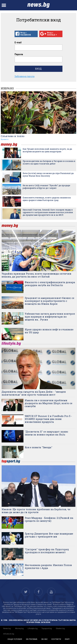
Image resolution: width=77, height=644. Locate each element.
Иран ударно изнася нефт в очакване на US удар (49, 331)
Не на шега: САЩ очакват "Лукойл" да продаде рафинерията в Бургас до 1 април (46, 187)
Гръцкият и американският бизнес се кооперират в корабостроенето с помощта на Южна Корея (49, 301)
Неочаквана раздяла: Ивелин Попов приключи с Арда (48, 566)
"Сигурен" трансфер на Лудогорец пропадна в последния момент (47, 551)
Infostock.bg (9, 634)
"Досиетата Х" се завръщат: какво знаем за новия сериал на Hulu (46, 433)
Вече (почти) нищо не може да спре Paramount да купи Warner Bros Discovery (48, 175)
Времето (5, 139)
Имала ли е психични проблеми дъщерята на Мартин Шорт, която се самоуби (49, 403)
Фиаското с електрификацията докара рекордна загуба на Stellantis (50, 284)
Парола (19, 54)
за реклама (32, 639)
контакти (56, 639)
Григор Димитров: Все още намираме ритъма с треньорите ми (49, 535)
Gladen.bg (60, 629)
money (11, 145)
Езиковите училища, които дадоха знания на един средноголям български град (47, 199)
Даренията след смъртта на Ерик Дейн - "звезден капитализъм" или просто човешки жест (34, 393)
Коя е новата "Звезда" (38, 447)
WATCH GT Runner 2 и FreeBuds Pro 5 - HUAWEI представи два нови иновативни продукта (48, 419)
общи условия (15, 639)
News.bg (7, 629)
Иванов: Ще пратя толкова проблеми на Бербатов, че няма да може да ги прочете (36, 511)
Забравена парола (25, 76)
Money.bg (19, 629)
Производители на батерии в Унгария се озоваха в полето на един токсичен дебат (49, 162)
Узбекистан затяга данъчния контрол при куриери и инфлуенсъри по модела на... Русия (50, 317)
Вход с (26, 34)
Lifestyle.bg (33, 629)
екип (67, 639)
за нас (44, 639)
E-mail (18, 42)
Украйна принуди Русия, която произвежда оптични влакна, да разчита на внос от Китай (36, 275)
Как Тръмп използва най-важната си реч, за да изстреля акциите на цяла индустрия (47, 150)
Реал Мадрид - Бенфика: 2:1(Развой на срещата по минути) (49, 519)
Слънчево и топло (13, 136)
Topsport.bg (47, 629)
